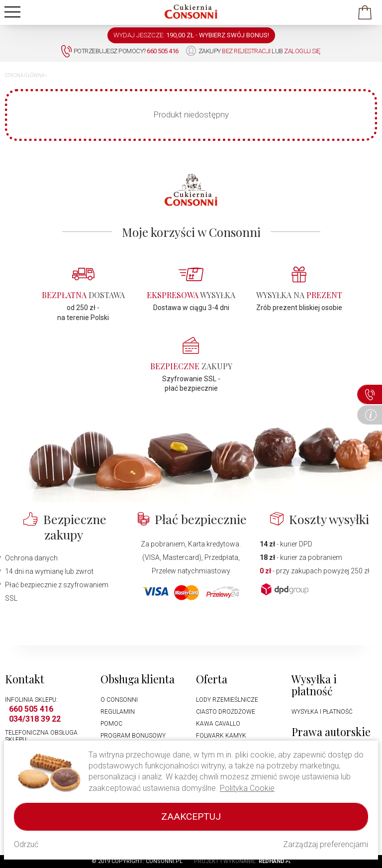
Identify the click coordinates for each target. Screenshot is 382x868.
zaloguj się (302, 51)
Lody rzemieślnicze (227, 700)
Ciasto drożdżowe (226, 712)
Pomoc (111, 724)
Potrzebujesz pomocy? (120, 52)
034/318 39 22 (35, 719)
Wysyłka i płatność (322, 712)
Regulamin (118, 712)
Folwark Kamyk (221, 736)
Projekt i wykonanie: (242, 861)
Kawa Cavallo (218, 724)
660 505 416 (31, 709)
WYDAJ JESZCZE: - (191, 35)
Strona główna (25, 75)
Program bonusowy (133, 736)
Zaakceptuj (191, 816)
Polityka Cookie (247, 788)
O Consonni (119, 700)
